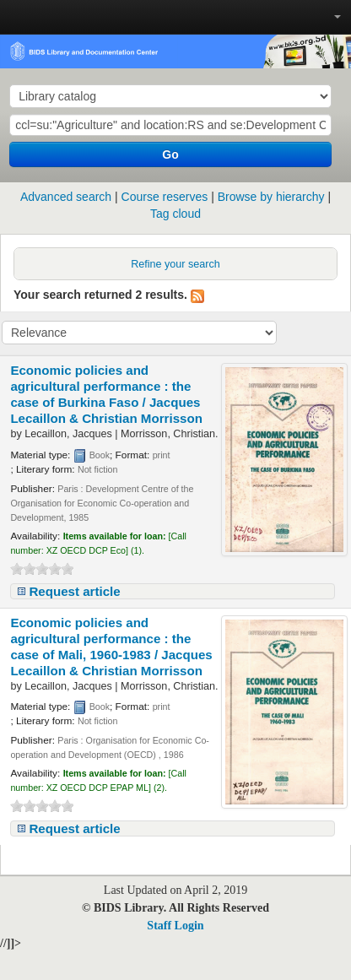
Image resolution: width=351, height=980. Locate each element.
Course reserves (165, 197)
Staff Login (175, 926)
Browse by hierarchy (271, 197)
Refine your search (175, 264)
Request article (74, 591)
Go (170, 154)
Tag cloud (175, 214)
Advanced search (66, 197)
